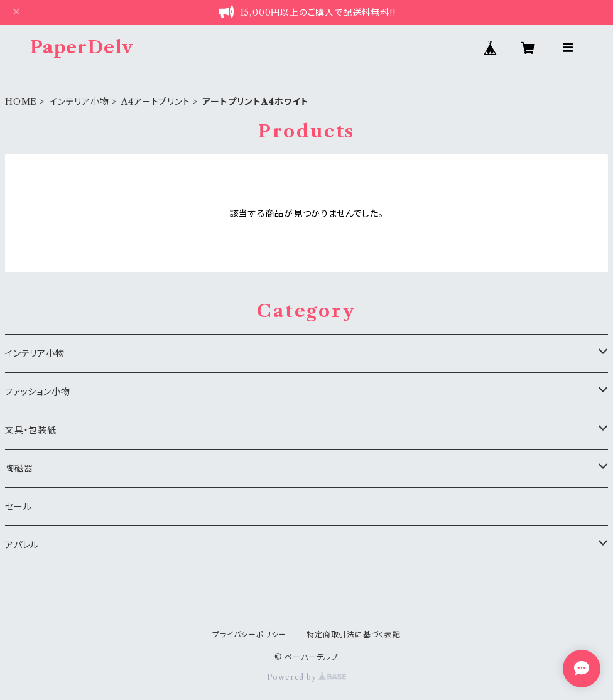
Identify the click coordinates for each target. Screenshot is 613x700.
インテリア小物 (79, 102)
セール (18, 507)
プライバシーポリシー (249, 634)
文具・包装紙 (31, 430)
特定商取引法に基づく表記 (354, 634)
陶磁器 (19, 468)
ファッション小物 (37, 392)
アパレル (22, 545)
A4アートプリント (155, 102)
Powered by (307, 677)
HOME (21, 102)
